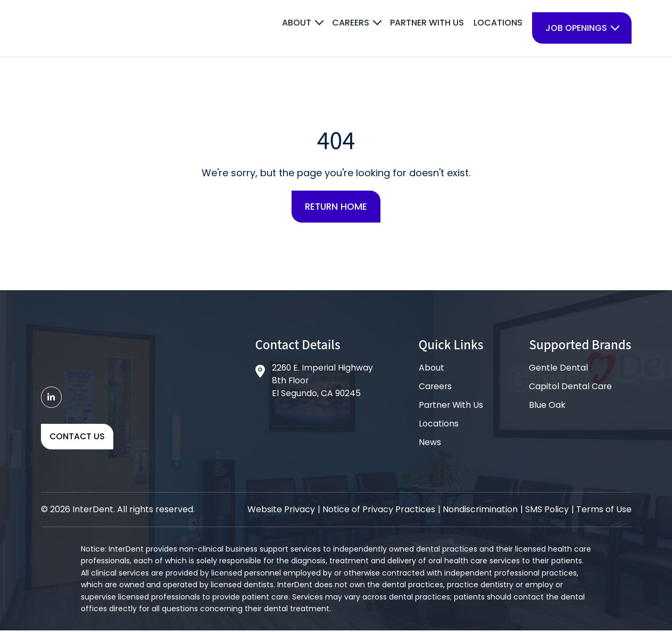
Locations (438, 425)
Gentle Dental (558, 369)
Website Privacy (281, 511)
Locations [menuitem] (498, 23)
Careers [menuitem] (351, 23)
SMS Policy (547, 511)
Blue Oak (547, 407)
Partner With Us (451, 407)
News (429, 444)
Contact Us (78, 438)
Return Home (336, 207)
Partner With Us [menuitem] (427, 23)
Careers (435, 388)
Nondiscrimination (480, 511)
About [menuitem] (297, 23)
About (431, 369)
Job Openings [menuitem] (576, 28)
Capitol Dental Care (571, 388)
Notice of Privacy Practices (379, 511)
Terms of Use (604, 511)
